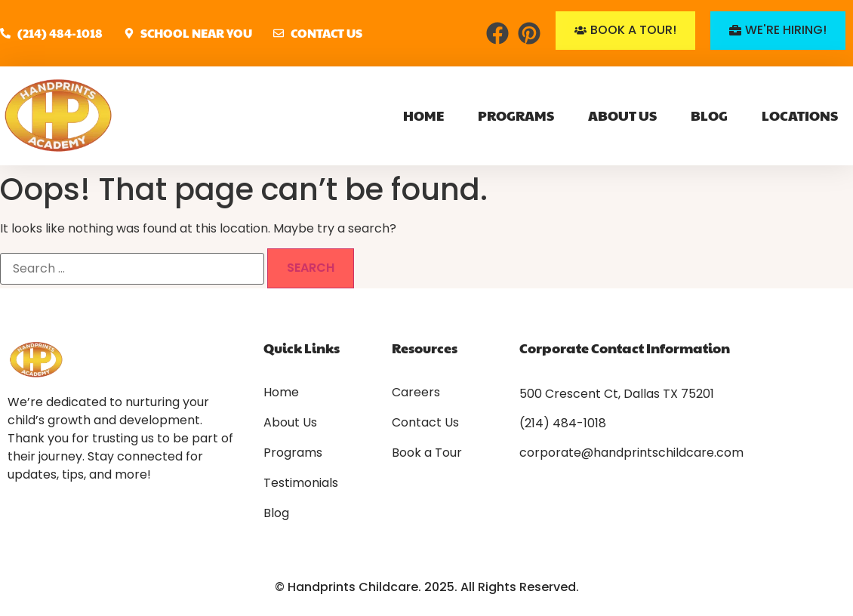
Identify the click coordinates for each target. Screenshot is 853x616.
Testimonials (301, 483)
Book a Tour (427, 453)
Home (423, 115)
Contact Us (425, 423)
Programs (516, 115)
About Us (622, 115)
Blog (709, 115)
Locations (800, 115)
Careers (416, 393)
